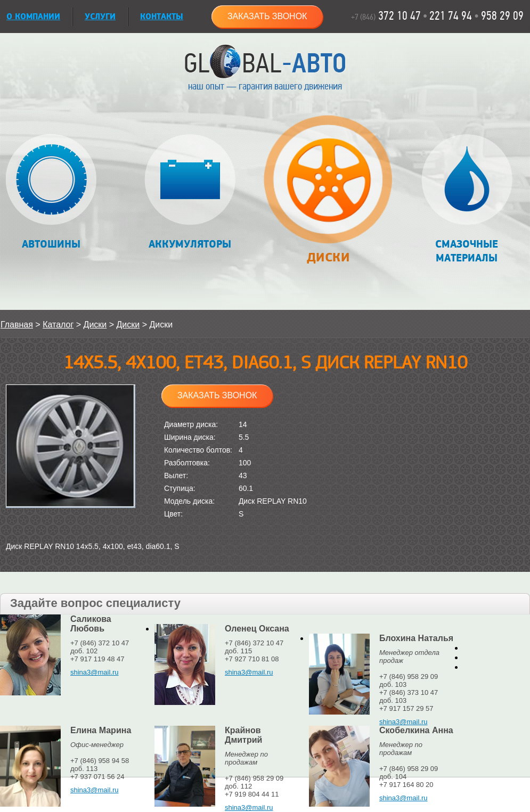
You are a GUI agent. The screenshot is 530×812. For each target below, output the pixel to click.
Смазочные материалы (467, 199)
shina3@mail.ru (95, 672)
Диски (328, 195)
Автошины (51, 192)
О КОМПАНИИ (33, 17)
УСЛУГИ (100, 17)
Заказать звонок (267, 16)
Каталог (58, 325)
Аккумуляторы (190, 192)
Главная (17, 325)
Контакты (162, 17)
